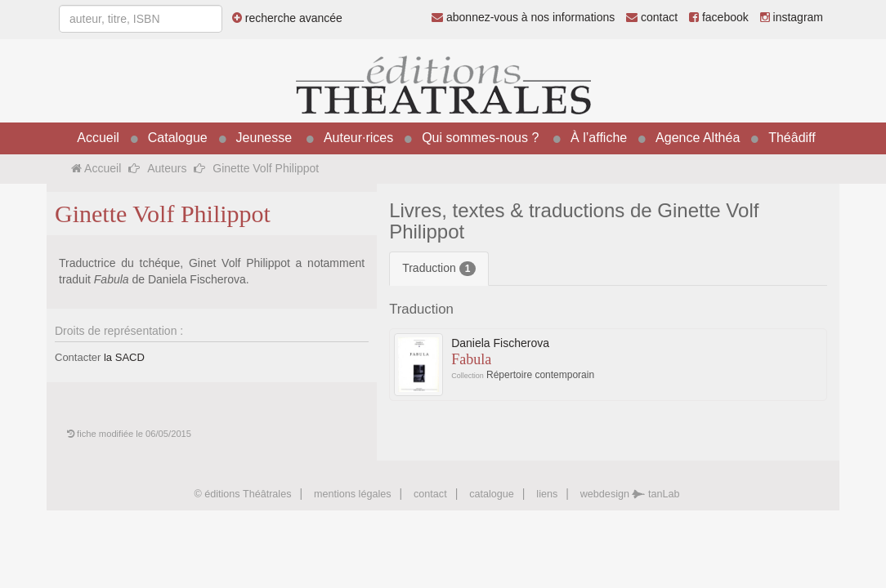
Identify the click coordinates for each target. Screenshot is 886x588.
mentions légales (353, 494)
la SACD (124, 357)
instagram (792, 17)
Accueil (98, 138)
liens (547, 494)
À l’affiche (599, 138)
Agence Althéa (698, 138)
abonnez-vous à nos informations (523, 17)
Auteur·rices (358, 138)
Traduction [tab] (439, 269)
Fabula (471, 359)
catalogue (492, 494)
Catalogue (178, 138)
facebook (719, 17)
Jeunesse (264, 138)
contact (652, 17)
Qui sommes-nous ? (480, 138)
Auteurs (167, 168)
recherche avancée (287, 18)
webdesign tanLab (630, 494)
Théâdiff (792, 138)
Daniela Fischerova (500, 343)
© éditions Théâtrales (242, 494)
